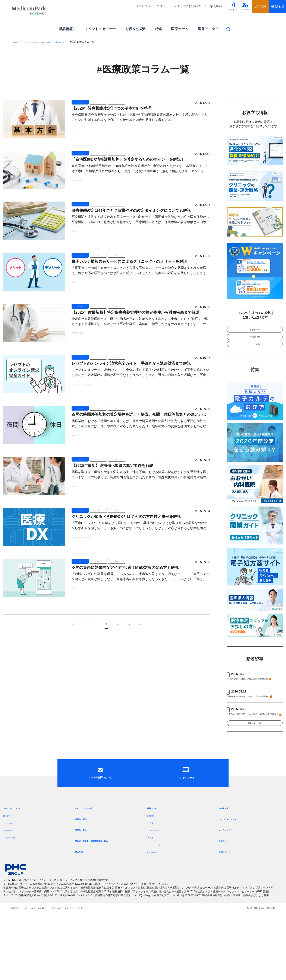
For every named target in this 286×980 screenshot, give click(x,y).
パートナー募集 (14, 900)
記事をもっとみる (255, 762)
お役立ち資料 (136, 29)
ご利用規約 (17, 976)
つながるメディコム (234, 882)
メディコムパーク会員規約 (53, 976)
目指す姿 (9, 878)
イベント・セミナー (100, 29)
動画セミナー (255, 332)
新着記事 (153, 878)
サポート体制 (12, 886)
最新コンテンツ (90, 42)
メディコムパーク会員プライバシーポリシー (111, 976)
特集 (159, 29)
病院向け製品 (85, 893)
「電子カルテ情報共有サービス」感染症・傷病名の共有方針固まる (254, 744)
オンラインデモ (231, 893)
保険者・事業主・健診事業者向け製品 (104, 904)
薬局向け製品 (85, 882)
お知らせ (226, 904)
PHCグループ (20, 42)
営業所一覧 (11, 893)
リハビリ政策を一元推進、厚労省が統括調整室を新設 (254, 697)
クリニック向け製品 (90, 871)
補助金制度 (227, 871)
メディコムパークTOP (150, 6)
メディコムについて (188, 6)
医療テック (180, 29)
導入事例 (216, 6)
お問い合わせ (229, 914)
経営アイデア (208, 29)
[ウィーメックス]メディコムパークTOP (54, 42)
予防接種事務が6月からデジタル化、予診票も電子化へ (253, 721)
